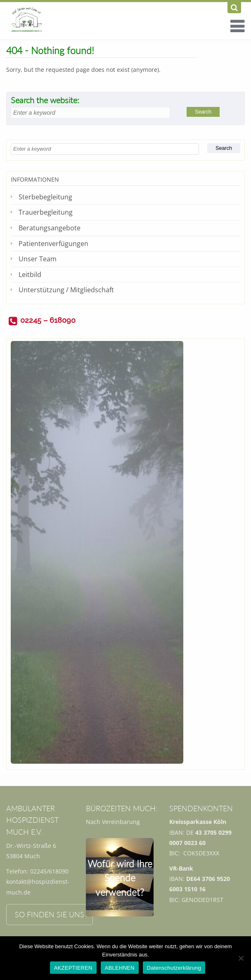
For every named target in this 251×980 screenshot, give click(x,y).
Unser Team (38, 259)
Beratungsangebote (50, 228)
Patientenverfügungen (53, 244)
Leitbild (30, 275)
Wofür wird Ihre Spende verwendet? (120, 878)
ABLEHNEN (120, 968)
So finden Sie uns (50, 914)
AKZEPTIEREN (73, 968)
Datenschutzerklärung (174, 968)
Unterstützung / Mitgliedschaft (66, 290)
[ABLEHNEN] (241, 958)
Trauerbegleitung (46, 212)
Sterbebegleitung (45, 197)
